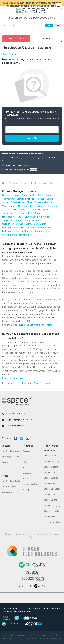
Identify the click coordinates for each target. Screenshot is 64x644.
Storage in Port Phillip (22, 235)
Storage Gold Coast (52, 489)
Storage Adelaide (51, 483)
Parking (48, 39)
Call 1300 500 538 (13, 413)
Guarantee (27, 473)
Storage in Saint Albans (22, 202)
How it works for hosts (11, 481)
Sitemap (26, 490)
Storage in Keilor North (33, 195)
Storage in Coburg (37, 206)
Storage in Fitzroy (22, 220)
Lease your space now (13, 378)
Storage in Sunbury (12, 195)
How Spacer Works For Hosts (36, 383)
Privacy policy (28, 479)
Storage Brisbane (51, 467)
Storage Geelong (51, 500)
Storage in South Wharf (25, 228)
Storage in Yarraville (25, 224)
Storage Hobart (50, 494)
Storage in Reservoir (18, 206)
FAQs (25, 462)
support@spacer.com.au (17, 420)
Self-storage (16, 38)
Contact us (27, 456)
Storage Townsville (52, 511)
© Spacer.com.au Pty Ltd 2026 (18, 635)
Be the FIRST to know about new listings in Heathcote (31, 113)
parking (57, 25)
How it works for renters (11, 451)
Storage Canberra (51, 478)
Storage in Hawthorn (24, 231)
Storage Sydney (50, 456)
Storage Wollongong (52, 505)
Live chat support (14, 426)
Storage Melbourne (52, 461)
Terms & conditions (31, 484)
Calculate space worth (10, 486)
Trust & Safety (7, 468)
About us (27, 451)
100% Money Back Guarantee (14, 165)
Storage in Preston (27, 210)
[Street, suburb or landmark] (32, 25)
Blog (25, 468)
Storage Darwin (50, 516)
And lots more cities (52, 522)
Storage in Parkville (24, 213)
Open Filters (9, 54)
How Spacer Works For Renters (37, 325)
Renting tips (7, 462)
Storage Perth (49, 472)
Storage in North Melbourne (27, 217)
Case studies (7, 492)
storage (49, 25)
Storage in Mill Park (26, 199)
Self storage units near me (12, 456)
